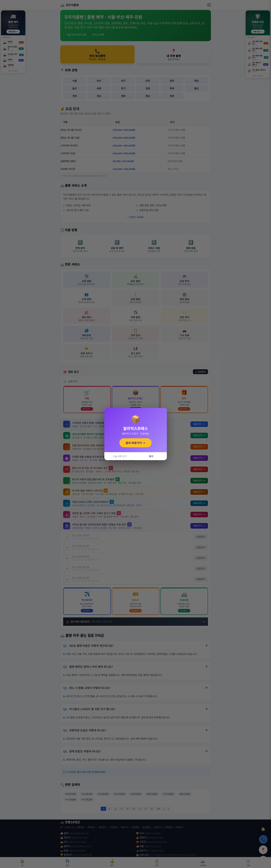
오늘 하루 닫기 (120, 456)
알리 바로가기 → (135, 443)
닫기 (151, 456)
